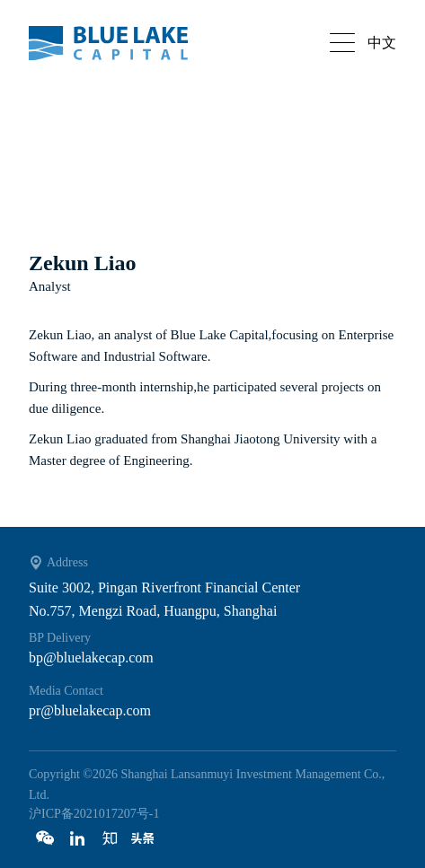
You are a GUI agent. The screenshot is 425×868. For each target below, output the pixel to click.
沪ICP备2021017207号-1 (94, 814)
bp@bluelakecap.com (91, 658)
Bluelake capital (119, 43)
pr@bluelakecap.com (90, 710)
